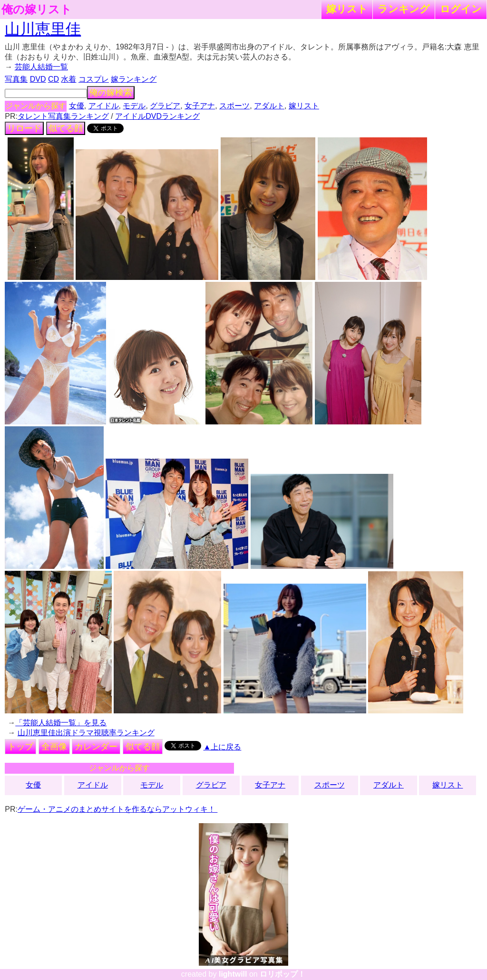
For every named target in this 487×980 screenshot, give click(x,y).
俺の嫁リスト (37, 10)
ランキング (404, 9)
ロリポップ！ (282, 974)
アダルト (269, 106)
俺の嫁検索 (111, 93)
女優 (77, 106)
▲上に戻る (223, 747)
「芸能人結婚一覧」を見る (61, 723)
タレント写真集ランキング (63, 116)
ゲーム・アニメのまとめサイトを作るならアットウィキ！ (117, 809)
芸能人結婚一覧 (41, 67)
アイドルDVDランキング (157, 116)
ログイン (461, 9)
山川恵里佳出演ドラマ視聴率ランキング (86, 733)
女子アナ (200, 106)
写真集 (16, 79)
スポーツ (234, 106)
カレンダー (96, 747)
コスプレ (94, 79)
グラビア (165, 106)
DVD (38, 79)
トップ (20, 747)
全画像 (54, 747)
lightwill (233, 974)
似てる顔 (66, 128)
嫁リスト (347, 9)
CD (54, 79)
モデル (134, 106)
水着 (68, 79)
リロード (24, 128)
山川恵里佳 (43, 29)
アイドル (104, 106)
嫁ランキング (134, 79)
